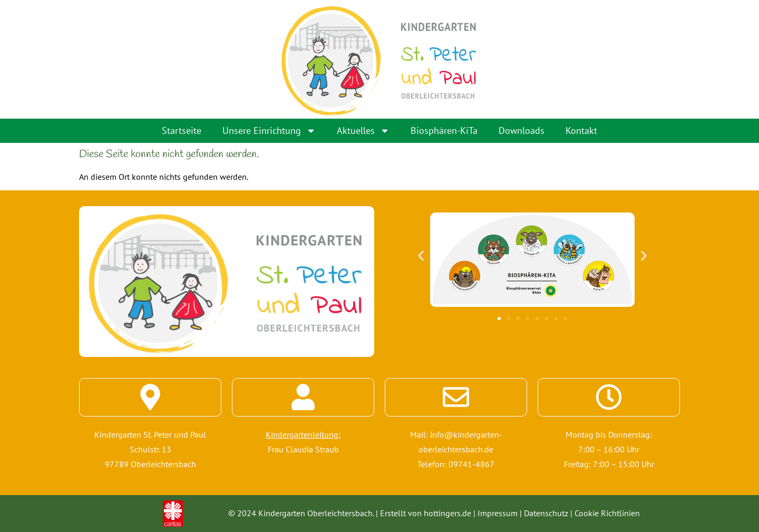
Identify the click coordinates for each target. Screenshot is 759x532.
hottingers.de (447, 513)
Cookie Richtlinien (607, 513)
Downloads (522, 130)
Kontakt (581, 130)
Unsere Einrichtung (269, 131)
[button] (421, 255)
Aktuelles (363, 131)
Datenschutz (546, 513)
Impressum (498, 513)
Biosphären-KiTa (444, 130)
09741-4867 (471, 464)
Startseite (182, 130)
